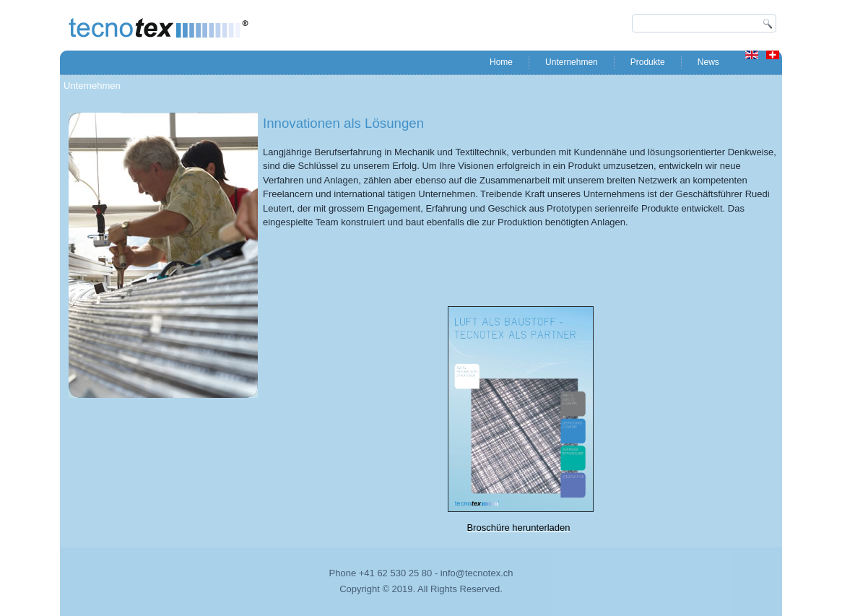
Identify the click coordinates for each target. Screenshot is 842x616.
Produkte (648, 62)
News (708, 62)
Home (501, 62)
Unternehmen (572, 62)
